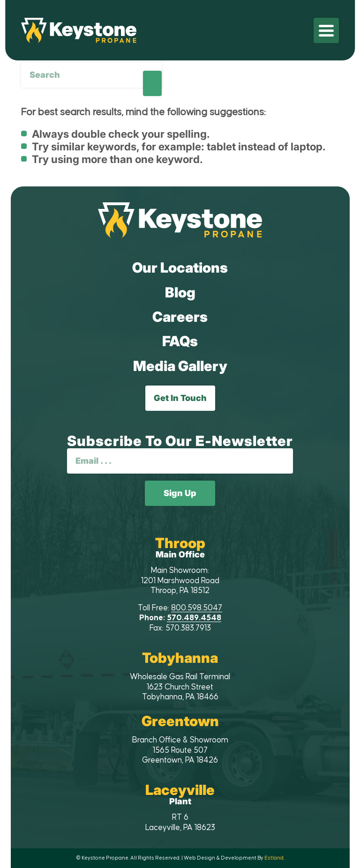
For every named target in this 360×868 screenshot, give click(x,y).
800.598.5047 (197, 608)
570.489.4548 (194, 618)
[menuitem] (326, 30)
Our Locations (180, 267)
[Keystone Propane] (79, 30)
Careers (180, 317)
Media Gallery (180, 366)
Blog (180, 292)
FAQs (180, 341)
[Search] (91, 75)
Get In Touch (180, 398)
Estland (274, 858)
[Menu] (326, 30)
